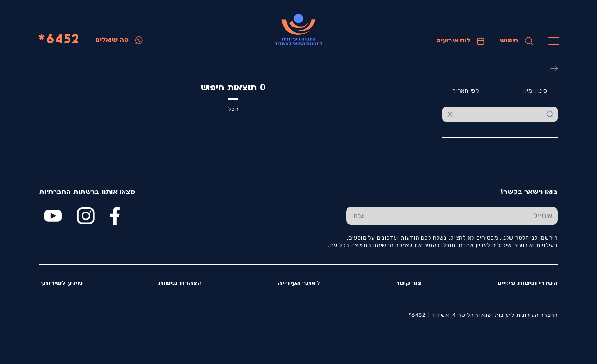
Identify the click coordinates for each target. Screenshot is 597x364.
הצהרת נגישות (180, 284)
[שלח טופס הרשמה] (359, 216)
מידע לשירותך (61, 284)
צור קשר (409, 284)
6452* (59, 40)
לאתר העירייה (299, 284)
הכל (233, 109)
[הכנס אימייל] (465, 216)
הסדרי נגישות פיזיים (528, 284)
